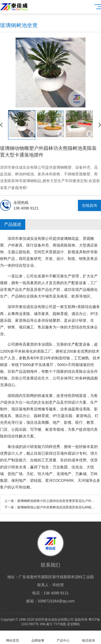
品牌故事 (38, 637)
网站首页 (13, 637)
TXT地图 (60, 624)
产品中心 (63, 637)
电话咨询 (88, 637)
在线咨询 (89, 205)
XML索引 (46, 624)
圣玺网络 (73, 624)
